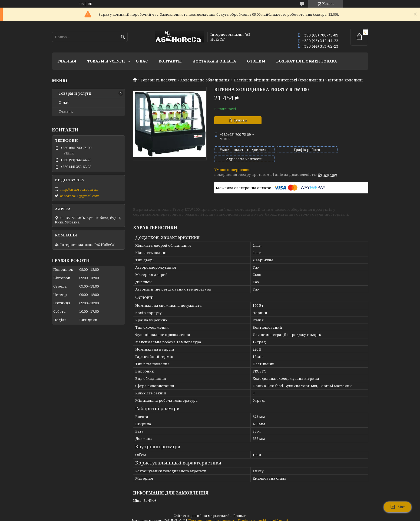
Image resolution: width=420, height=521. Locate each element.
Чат (398, 507)
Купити (240, 120)
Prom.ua (240, 511)
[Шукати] (123, 37)
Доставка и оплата (214, 61)
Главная (67, 61)
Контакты (170, 61)
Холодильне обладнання (205, 80)
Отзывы (256, 61)
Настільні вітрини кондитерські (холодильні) (279, 80)
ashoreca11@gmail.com (80, 196)
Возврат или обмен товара (307, 61)
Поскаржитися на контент (211, 516)
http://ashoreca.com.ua (79, 189)
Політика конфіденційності (263, 516)
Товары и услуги (106, 61)
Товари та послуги (159, 80)
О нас (142, 61)
